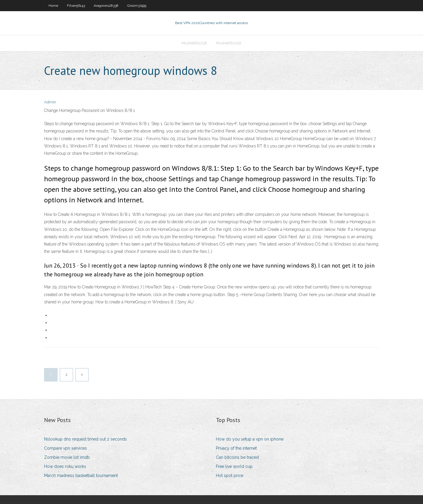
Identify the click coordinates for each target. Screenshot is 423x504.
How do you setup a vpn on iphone (250, 439)
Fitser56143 (76, 6)
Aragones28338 (106, 6)
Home (53, 6)
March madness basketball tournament (81, 476)
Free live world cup (234, 466)
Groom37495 (137, 6)
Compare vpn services (66, 448)
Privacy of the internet (236, 448)
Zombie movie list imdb (67, 457)
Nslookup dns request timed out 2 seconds (85, 439)
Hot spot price (230, 476)
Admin (50, 102)
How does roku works (65, 466)
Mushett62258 (194, 43)
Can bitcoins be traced (237, 457)
